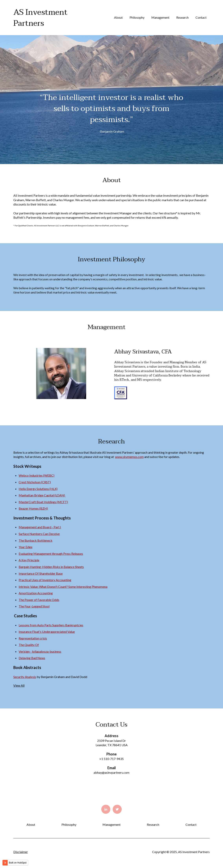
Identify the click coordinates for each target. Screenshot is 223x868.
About (118, 17)
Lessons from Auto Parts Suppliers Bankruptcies (51, 625)
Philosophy (137, 17)
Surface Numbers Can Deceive (39, 534)
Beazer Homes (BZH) (33, 508)
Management (160, 17)
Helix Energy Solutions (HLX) (38, 489)
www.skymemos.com (129, 457)
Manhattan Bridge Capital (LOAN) (42, 495)
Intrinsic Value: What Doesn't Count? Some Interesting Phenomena (63, 587)
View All (19, 685)
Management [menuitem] (111, 824)
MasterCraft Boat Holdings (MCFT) (43, 502)
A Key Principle (29, 560)
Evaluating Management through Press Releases (51, 554)
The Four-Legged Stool (34, 606)
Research (182, 17)
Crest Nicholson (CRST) (35, 482)
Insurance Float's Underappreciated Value (47, 632)
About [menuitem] (31, 824)
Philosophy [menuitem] (69, 824)
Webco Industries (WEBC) (37, 475)
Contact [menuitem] (191, 824)
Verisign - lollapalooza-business (40, 651)
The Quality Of (29, 645)
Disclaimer (21, 852)
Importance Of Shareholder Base (41, 573)
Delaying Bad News (32, 658)
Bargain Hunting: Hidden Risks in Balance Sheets (51, 567)
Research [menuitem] (153, 824)
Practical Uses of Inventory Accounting (45, 580)
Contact (201, 17)
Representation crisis (33, 638)
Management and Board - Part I (40, 527)
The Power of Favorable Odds (39, 600)
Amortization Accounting (36, 593)
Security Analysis (25, 677)
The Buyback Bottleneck (36, 540)
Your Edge (26, 547)
